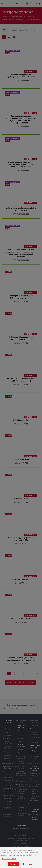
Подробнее (28, 864)
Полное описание (9, 859)
